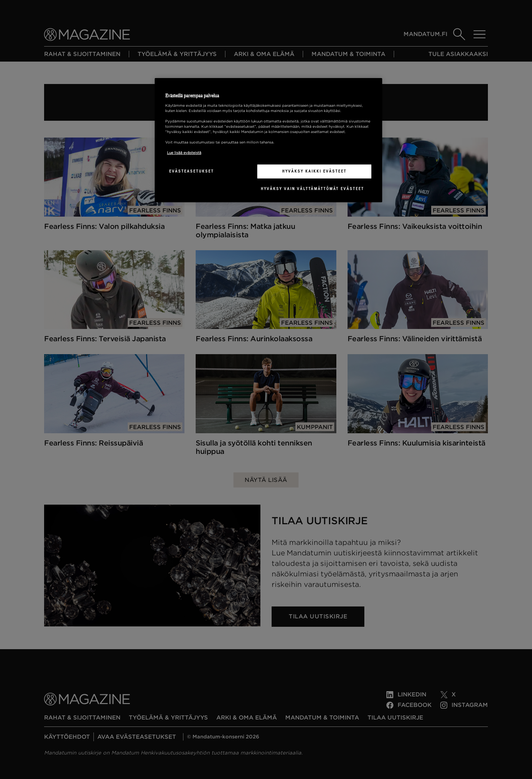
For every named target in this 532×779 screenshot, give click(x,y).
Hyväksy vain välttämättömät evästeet (312, 189)
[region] (268, 140)
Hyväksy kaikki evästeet (314, 171)
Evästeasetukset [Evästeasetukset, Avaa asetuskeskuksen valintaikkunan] (191, 171)
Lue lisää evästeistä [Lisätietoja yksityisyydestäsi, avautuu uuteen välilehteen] (184, 153)
